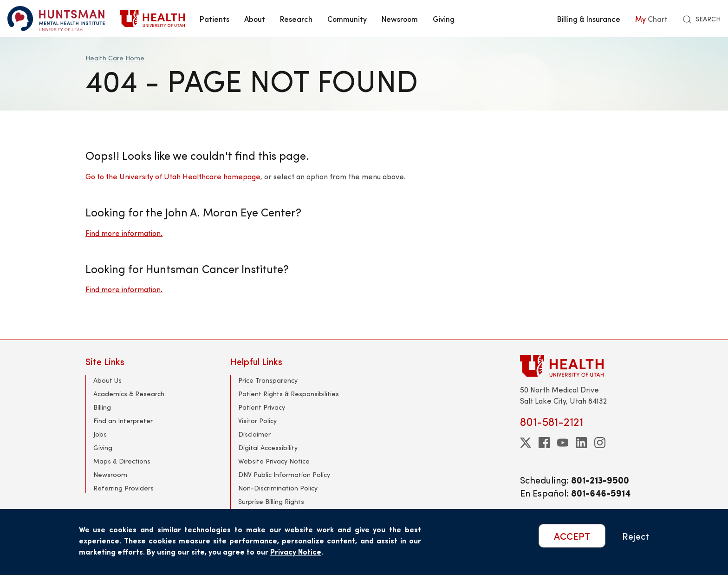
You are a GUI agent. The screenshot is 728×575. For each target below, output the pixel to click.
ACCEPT (572, 536)
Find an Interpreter (123, 421)
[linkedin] (581, 443)
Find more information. (124, 233)
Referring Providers (123, 488)
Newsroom (400, 19)
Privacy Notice (296, 552)
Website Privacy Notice (274, 461)
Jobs (100, 434)
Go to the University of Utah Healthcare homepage (173, 176)
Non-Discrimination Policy (278, 488)
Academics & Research (129, 394)
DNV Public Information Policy (284, 474)
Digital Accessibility (268, 448)
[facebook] (544, 443)
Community (347, 19)
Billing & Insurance (589, 19)
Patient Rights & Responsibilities (289, 394)
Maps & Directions (122, 461)
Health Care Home (115, 58)
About (255, 19)
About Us (107, 380)
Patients (214, 19)
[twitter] (526, 443)
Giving (444, 19)
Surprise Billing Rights (271, 501)
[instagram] (600, 443)
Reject (636, 536)
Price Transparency (268, 380)
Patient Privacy (262, 407)
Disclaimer (254, 434)
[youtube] (563, 443)
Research (296, 19)
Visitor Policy (257, 421)
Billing (102, 407)
